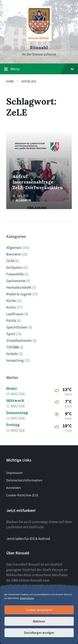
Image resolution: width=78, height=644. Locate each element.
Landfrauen (15, 314)
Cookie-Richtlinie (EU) (22, 495)
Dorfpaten (14, 268)
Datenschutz (27, 598)
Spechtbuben (17, 327)
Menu (39, 69)
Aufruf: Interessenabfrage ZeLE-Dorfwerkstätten (38, 182)
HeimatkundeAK (19, 287)
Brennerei (14, 254)
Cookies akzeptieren (39, 610)
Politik (11, 321)
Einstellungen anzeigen (39, 633)
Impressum (14, 473)
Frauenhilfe (15, 274)
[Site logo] (39, 40)
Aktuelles (29, 81)
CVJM (10, 261)
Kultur (11, 307)
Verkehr (12, 354)
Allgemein (23, 200)
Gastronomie (16, 281)
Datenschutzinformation (24, 480)
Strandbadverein (19, 341)
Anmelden (14, 488)
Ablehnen (39, 621)
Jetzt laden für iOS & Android (28, 539)
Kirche (11, 301)
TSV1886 (12, 347)
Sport (11, 334)
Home (10, 81)
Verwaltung (15, 360)
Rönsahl (39, 48)
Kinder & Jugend (19, 294)
